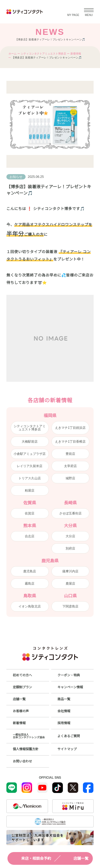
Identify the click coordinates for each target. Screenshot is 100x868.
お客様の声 (21, 711)
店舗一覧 (76, 858)
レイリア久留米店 (30, 466)
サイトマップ (67, 749)
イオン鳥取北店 (30, 606)
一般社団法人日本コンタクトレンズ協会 (29, 736)
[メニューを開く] (89, 12)
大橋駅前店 (30, 442)
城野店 (70, 478)
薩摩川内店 (70, 571)
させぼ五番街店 (70, 513)
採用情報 (64, 723)
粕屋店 (30, 490)
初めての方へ (22, 675)
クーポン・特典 (69, 675)
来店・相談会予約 (31, 858)
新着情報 (76, 54)
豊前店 (70, 454)
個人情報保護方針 (26, 749)
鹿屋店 (70, 584)
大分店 (70, 536)
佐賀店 (30, 513)
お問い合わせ (22, 761)
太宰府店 (70, 466)
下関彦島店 (70, 606)
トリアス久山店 (30, 478)
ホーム (13, 54)
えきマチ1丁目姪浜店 (70, 428)
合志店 (30, 536)
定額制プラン (22, 687)
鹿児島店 (30, 571)
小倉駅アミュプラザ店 (30, 454)
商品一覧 (64, 699)
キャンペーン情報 (70, 687)
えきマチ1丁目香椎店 (70, 442)
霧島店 (30, 584)
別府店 (70, 548)
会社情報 (64, 711)
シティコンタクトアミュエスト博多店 (43, 54)
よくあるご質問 (69, 736)
